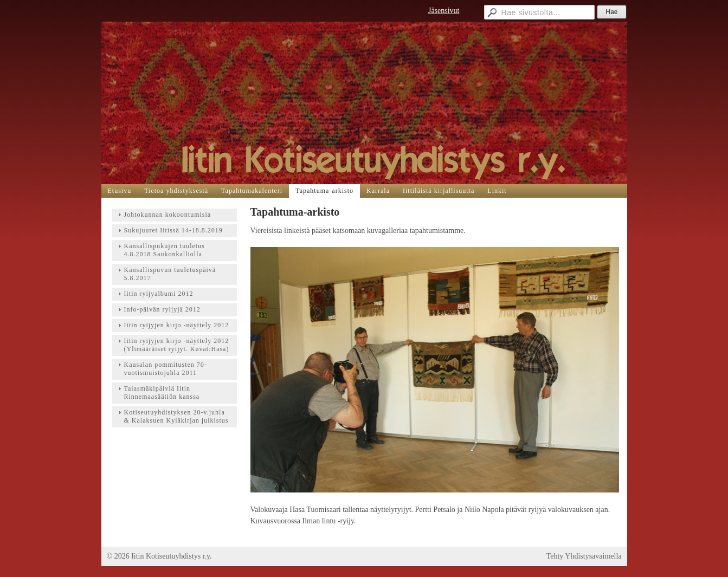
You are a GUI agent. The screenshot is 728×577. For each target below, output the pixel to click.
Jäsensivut (444, 11)
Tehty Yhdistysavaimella (584, 556)
